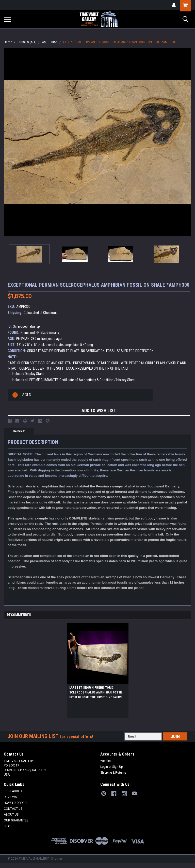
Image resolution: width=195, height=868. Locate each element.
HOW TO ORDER (15, 803)
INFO (7, 826)
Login (104, 767)
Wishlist (106, 761)
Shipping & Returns (113, 773)
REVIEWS (10, 797)
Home (8, 42)
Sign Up (117, 767)
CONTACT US (13, 809)
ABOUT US (11, 815)
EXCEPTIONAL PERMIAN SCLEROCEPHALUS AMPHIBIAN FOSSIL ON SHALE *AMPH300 (120, 42)
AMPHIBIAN (50, 42)
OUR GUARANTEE (16, 820)
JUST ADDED (13, 791)
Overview (19, 431)
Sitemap (57, 859)
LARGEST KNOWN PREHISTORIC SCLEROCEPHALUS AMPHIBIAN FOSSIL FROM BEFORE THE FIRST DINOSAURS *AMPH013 (96, 693)
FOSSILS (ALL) (27, 42)
